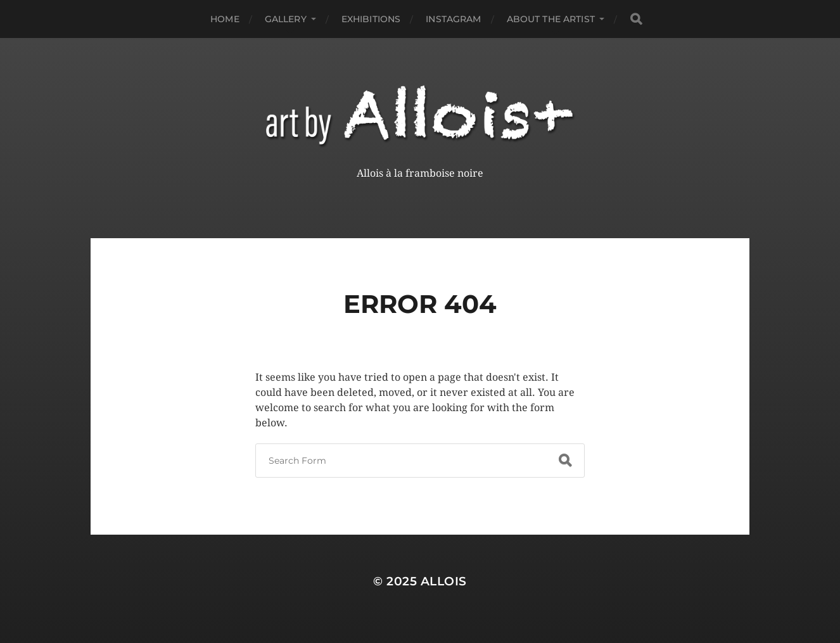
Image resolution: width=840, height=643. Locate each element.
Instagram (453, 19)
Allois (444, 581)
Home (225, 19)
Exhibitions (371, 19)
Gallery (286, 19)
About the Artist (551, 19)
